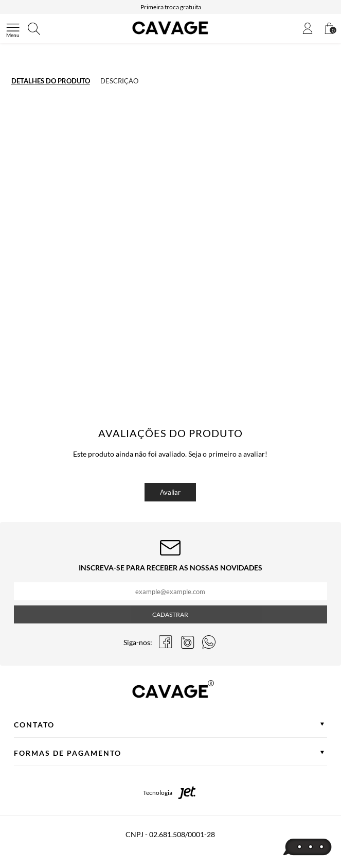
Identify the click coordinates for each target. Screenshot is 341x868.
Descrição (119, 81)
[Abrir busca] (34, 29)
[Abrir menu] (13, 29)
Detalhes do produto (51, 81)
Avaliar (170, 492)
